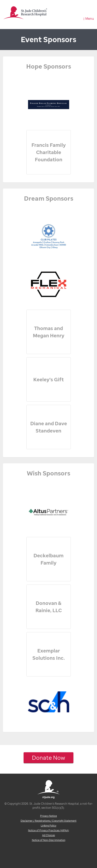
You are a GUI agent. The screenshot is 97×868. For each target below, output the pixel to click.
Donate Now (48, 758)
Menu (89, 19)
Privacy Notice (48, 816)
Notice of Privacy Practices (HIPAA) (48, 830)
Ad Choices (48, 835)
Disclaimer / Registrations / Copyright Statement (48, 821)
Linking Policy (48, 826)
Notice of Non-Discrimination (49, 840)
